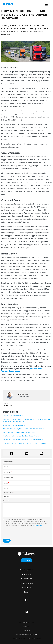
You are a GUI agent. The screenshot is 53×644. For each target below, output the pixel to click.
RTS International (27, 579)
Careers (27, 592)
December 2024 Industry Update (14, 440)
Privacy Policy (37, 526)
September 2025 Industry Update (14, 425)
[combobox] (26, 496)
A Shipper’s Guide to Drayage (37, 443)
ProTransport (27, 588)
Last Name (8, 472)
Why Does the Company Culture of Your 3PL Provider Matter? (23, 429)
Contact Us (27, 560)
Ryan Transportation (27, 570)
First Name (8, 467)
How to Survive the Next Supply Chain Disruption (19, 432)
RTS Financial (26, 574)
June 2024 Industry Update (34, 440)
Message (6, 501)
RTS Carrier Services (27, 583)
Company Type (8, 493)
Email (6, 483)
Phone (6, 488)
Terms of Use (26, 627)
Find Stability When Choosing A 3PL (15, 443)
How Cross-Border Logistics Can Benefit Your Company (21, 436)
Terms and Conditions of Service (26, 623)
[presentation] (16, 532)
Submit (7, 541)
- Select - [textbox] (6, 496)
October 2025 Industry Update (13, 416)
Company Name (9, 478)
